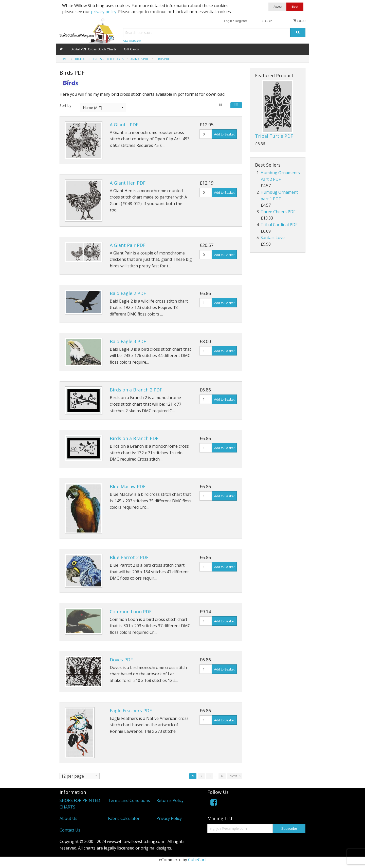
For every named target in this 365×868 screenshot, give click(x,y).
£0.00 (299, 21)
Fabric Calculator (124, 818)
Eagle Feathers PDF (131, 711)
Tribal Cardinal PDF (279, 225)
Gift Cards (131, 49)
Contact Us (70, 830)
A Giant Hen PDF (128, 183)
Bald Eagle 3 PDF (128, 341)
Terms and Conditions (129, 800)
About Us (68, 818)
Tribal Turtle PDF (274, 136)
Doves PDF (121, 660)
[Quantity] (206, 134)
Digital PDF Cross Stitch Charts (93, 49)
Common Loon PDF (131, 611)
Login (228, 21)
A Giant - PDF (124, 125)
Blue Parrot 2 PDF (129, 557)
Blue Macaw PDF (128, 486)
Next (236, 776)
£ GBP (267, 21)
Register (241, 21)
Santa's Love (273, 238)
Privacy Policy (169, 818)
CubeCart (197, 860)
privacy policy (104, 12)
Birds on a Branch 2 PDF (136, 390)
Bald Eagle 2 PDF (128, 293)
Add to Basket (224, 134)
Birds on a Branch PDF (134, 438)
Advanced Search (132, 41)
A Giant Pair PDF (128, 245)
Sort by (65, 105)
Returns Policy (170, 800)
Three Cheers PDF (278, 212)
